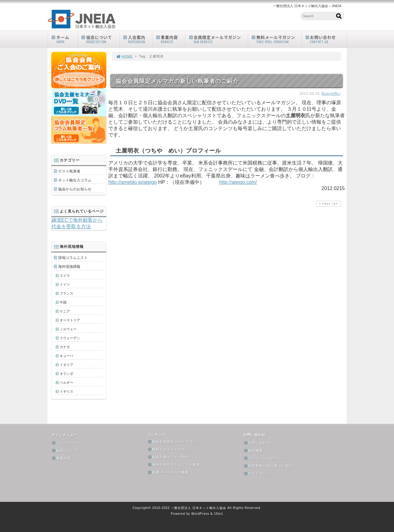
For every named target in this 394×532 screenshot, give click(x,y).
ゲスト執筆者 (69, 171)
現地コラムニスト (73, 258)
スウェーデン (70, 338)
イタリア (66, 365)
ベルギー (66, 383)
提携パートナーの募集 (168, 472)
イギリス (66, 391)
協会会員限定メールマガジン (174, 442)
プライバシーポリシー (264, 458)
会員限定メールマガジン (218, 39)
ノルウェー (68, 329)
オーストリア (70, 320)
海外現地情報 (69, 267)
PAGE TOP (328, 204)
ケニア (65, 311)
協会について (100, 39)
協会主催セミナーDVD (169, 457)
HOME (124, 56)
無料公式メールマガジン (170, 449)
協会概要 (253, 451)
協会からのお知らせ (75, 189)
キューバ (66, 356)
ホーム (64, 39)
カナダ (65, 347)
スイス (65, 276)
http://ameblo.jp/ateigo (133, 182)
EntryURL (331, 93)
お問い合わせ (325, 39)
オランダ (66, 374)
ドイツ (65, 284)
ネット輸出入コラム (75, 180)
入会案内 (137, 39)
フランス (66, 293)
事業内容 (170, 39)
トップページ (65, 443)
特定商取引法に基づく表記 (268, 466)
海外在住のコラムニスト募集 (174, 465)
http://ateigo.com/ (238, 182)
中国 (63, 302)
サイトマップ (257, 474)
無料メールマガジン (276, 39)
